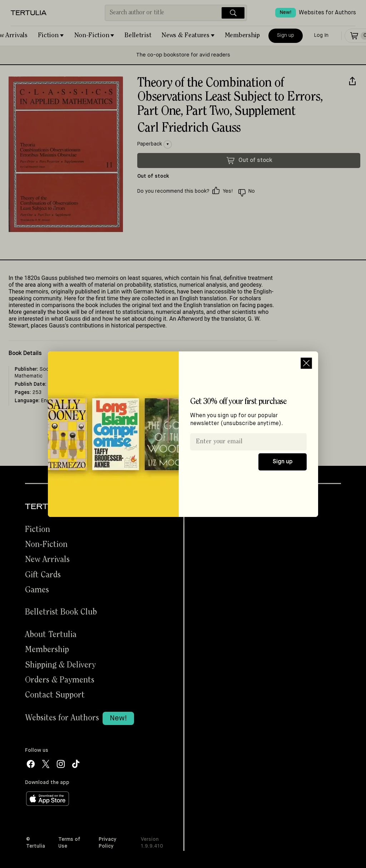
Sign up (283, 462)
